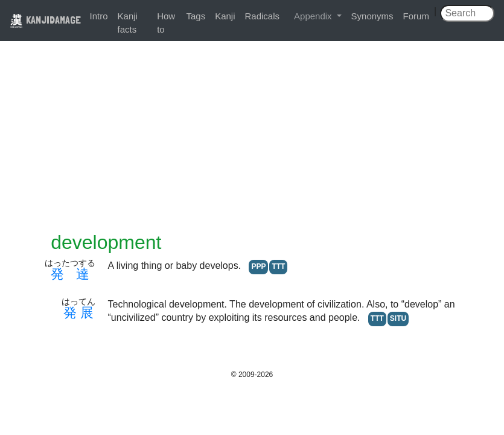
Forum (416, 16)
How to (166, 23)
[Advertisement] (252, 140)
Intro (99, 16)
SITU (398, 318)
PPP (258, 266)
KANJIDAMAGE (45, 20)
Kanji (225, 16)
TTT (278, 266)
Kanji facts (128, 23)
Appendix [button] (314, 16)
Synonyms (372, 16)
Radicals (263, 16)
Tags (196, 16)
